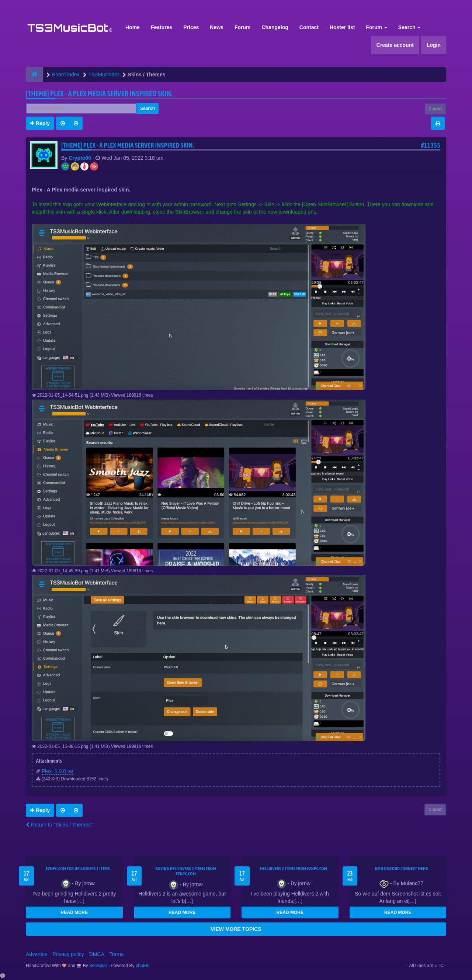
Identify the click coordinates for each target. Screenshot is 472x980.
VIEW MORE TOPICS (236, 929)
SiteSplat (98, 966)
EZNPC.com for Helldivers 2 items (78, 869)
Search (409, 27)
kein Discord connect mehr (402, 869)
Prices (191, 27)
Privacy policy (68, 954)
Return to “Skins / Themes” (59, 825)
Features (162, 27)
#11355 (431, 145)
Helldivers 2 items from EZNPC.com (294, 869)
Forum (243, 27)
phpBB (142, 966)
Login (434, 45)
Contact (309, 27)
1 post (435, 109)
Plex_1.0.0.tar (58, 771)
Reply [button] (40, 123)
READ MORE (74, 912)
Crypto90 (80, 158)
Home (133, 27)
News (217, 27)
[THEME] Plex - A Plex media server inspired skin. (99, 94)
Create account (395, 45)
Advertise (37, 954)
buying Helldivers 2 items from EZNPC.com (186, 871)
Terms (117, 954)
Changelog (275, 27)
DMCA (97, 954)
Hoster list (342, 27)
